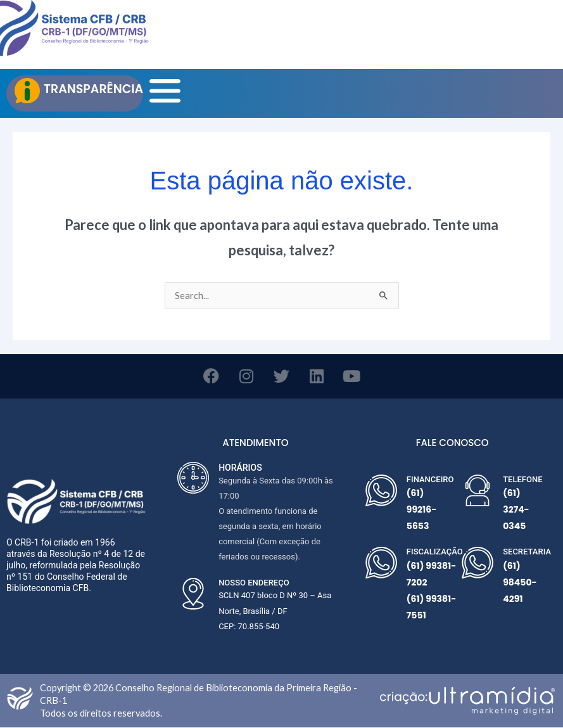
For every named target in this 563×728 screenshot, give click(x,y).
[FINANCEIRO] (381, 490)
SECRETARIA (527, 552)
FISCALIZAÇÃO (435, 552)
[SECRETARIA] (478, 563)
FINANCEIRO (430, 479)
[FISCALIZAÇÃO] (381, 563)
